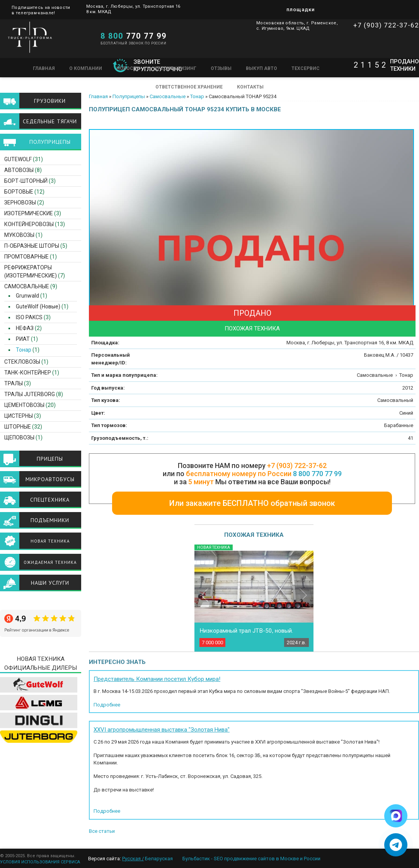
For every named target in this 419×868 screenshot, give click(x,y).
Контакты (250, 87)
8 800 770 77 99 (317, 474)
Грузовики (50, 101)
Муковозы (19, 235)
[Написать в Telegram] (396, 845)
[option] (252, 251)
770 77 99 (134, 36)
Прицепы (50, 459)
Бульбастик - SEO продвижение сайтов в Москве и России (251, 859)
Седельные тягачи (50, 121)
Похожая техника (252, 328)
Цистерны (19, 416)
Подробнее (107, 705)
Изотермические (29, 213)
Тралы (14, 383)
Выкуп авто (261, 68)
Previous (205, 595)
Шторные (18, 427)
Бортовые (19, 192)
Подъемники (50, 520)
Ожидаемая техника (50, 562)
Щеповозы (19, 437)
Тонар (197, 96)
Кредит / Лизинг (175, 68)
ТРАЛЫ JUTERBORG (30, 394)
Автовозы (19, 170)
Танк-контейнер (28, 373)
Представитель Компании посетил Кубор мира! (157, 679)
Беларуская (159, 859)
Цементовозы (24, 405)
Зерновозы (20, 203)
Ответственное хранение (189, 87)
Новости (128, 68)
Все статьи (102, 831)
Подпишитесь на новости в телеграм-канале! (41, 10)
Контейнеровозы (29, 224)
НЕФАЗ (22, 328)
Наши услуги (50, 583)
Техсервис (306, 68)
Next (303, 595)
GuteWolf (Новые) (36, 306)
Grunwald (25, 296)
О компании (86, 68)
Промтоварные (26, 257)
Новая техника (50, 541)
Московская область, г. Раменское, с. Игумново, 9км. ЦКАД (297, 26)
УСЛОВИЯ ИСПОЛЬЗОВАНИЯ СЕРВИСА (40, 862)
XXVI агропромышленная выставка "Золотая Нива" (162, 730)
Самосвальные (168, 96)
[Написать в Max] (396, 816)
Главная (44, 68)
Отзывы (221, 68)
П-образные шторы (32, 246)
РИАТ (20, 339)
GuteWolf (18, 159)
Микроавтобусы (50, 479)
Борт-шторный (26, 181)
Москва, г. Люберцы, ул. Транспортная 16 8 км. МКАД (133, 9)
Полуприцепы (129, 96)
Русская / (133, 859)
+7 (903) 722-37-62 (386, 25)
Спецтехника (50, 500)
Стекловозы (22, 362)
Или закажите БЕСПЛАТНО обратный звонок (252, 503)
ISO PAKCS (27, 317)
